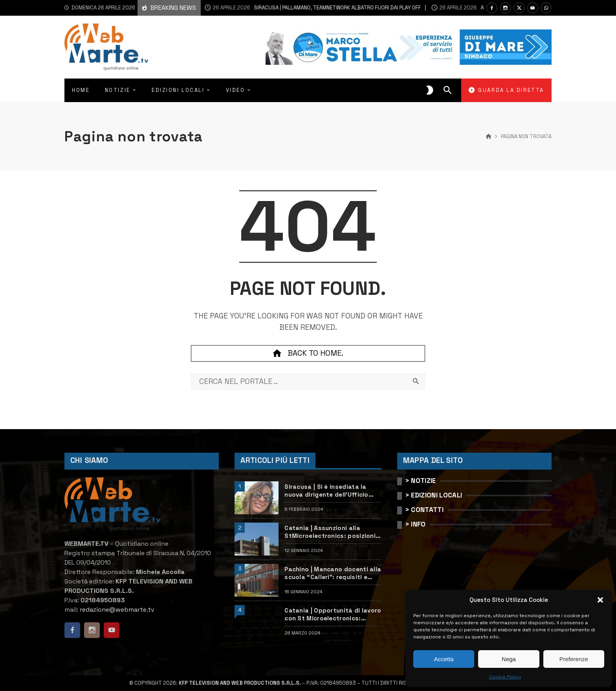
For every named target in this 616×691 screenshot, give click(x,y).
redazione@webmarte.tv (117, 610)
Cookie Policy (505, 677)
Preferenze (574, 659)
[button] (600, 600)
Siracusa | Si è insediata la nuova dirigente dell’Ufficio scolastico (326, 491)
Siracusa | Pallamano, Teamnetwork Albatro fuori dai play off (302, 8)
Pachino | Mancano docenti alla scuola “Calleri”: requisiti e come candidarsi (333, 573)
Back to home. (308, 353)
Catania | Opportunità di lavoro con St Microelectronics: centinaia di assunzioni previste (333, 614)
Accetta (444, 659)
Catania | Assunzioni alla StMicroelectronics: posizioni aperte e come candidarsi (330, 532)
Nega (509, 659)
